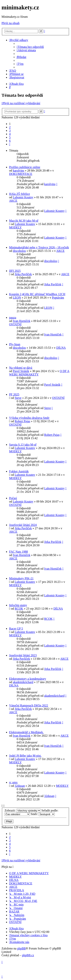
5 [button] (10, 137)
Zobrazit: (23, 810)
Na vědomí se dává (21, 368)
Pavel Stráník (21, 371)
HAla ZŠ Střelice (20, 194)
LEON (17, 298)
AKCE (13, 201)
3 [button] (10, 131)
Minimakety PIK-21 (21, 578)
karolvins (19, 170)
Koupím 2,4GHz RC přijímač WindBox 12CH (37, 294)
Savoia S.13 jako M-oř (23, 445)
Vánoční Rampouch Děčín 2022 (29, 705)
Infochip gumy (18, 605)
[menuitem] (30, 47)
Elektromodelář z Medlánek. (26, 732)
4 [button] (10, 134)
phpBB (21, 948)
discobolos (19, 251)
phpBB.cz (28, 955)
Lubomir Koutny (23, 197)
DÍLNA (61, 348)
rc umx (13, 782)
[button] (10, 144)
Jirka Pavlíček (23, 274)
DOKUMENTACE (21, 174)
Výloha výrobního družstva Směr (29, 418)
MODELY (15, 227)
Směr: (43, 814)
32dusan (20, 786)
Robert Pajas (22, 421)
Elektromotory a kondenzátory (28, 679)
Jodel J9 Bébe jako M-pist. (25, 756)
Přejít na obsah (11, 23)
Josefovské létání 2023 (23, 655)
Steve (18, 398)
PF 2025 (14, 394)
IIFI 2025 (15, 271)
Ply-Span (15, 344)
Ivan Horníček (22, 321)
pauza (13, 318)
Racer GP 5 (16, 629)
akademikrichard (23, 682)
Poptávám (58, 298)
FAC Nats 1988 (18, 552)
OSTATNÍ (15, 324)
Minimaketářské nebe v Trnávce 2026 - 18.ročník (39, 247)
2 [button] (10, 127)
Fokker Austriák (19, 471)
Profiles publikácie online (25, 167)
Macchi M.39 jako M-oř (24, 221)
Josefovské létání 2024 (23, 525)
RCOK (19, 609)
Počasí (13, 498)
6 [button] (10, 141)
